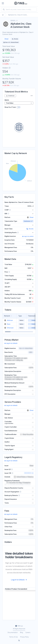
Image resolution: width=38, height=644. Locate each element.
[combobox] (19, 9)
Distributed (28, 221)
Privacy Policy (24, 637)
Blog (22, 632)
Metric (7, 100)
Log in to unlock (28, 236)
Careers (28, 632)
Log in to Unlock (11, 343)
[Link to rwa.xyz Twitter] (19, 641)
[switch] (18, 107)
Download (10, 96)
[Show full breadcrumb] (3, 15)
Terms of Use (14, 637)
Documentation (13, 632)
